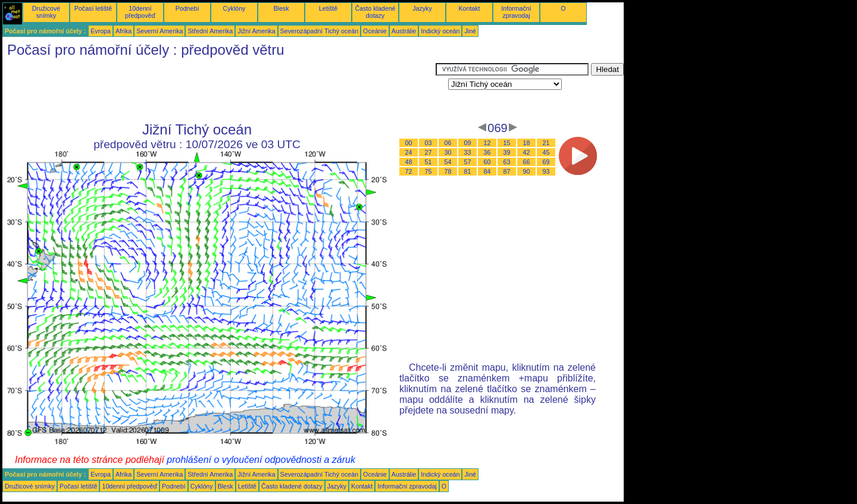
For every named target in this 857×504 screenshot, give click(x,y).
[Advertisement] (219, 90)
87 (507, 171)
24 (409, 152)
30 (448, 152)
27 (428, 152)
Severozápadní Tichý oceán (320, 31)
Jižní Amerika (256, 31)
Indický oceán (440, 31)
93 (546, 171)
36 (487, 152)
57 (468, 162)
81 (468, 171)
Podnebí (187, 8)
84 (487, 171)
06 (448, 143)
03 (428, 143)
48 (409, 162)
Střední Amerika (210, 31)
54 (448, 162)
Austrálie (404, 31)
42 (527, 152)
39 (507, 152)
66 (527, 162)
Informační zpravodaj (516, 12)
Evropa (101, 31)
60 (487, 162)
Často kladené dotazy (375, 12)
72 (409, 171)
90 (527, 171)
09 (468, 143)
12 (487, 143)
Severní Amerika (159, 31)
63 (507, 162)
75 (428, 171)
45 (546, 152)
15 (507, 143)
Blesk (281, 8)
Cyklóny (234, 8)
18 (527, 143)
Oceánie (375, 31)
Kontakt (469, 8)
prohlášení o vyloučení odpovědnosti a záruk (261, 460)
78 (448, 171)
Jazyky (422, 8)
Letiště (328, 8)
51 (428, 162)
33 (468, 152)
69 (546, 162)
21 (546, 143)
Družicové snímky (46, 12)
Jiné (470, 31)
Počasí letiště (93, 8)
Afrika (123, 31)
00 (409, 143)
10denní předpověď (140, 12)
